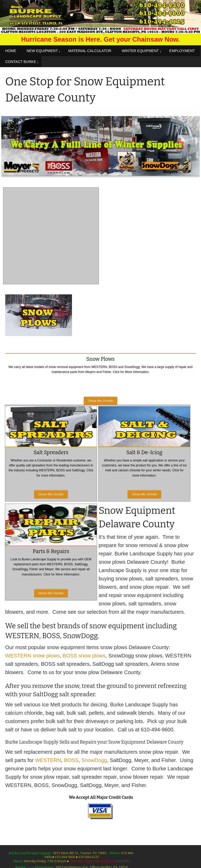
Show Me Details (101, 401)
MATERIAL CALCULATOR (90, 51)
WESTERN (48, 760)
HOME (11, 51)
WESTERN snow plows (32, 656)
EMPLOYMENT (182, 51)
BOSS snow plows (84, 656)
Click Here (123, 861)
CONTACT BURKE (21, 62)
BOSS (71, 760)
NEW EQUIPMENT (42, 51)
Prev (9, 144)
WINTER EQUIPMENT (140, 51)
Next (192, 144)
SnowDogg (94, 760)
